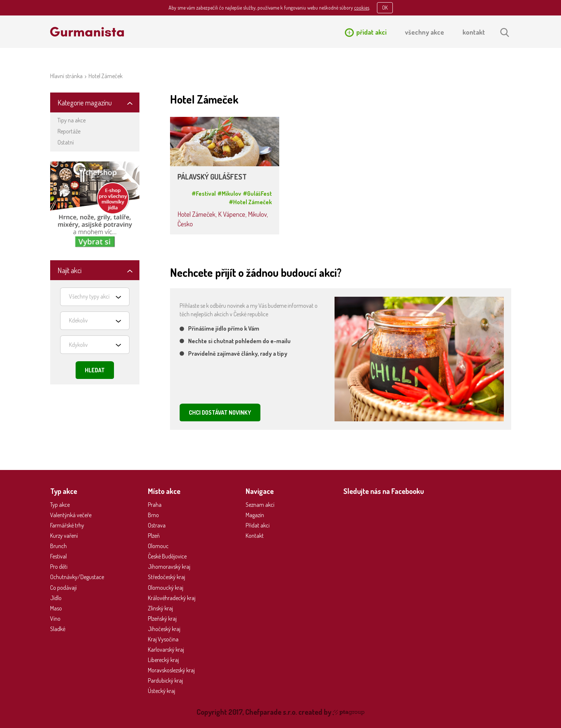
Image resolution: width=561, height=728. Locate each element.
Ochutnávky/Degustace (77, 577)
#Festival (204, 194)
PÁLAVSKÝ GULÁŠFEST (212, 177)
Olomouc (158, 546)
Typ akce (60, 505)
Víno (55, 619)
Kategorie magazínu (85, 102)
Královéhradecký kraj (172, 598)
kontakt (474, 32)
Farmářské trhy (67, 525)
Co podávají (63, 588)
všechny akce (425, 32)
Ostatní (66, 142)
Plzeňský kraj (162, 619)
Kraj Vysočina (163, 639)
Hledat (95, 370)
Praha (155, 505)
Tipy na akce (72, 120)
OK (385, 8)
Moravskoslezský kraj (171, 670)
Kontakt (255, 536)
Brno (153, 515)
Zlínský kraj (160, 608)
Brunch (58, 546)
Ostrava (157, 525)
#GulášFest (257, 194)
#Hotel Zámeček (250, 202)
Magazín (255, 515)
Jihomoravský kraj (169, 567)
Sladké (58, 629)
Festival (58, 556)
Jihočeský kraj (164, 629)
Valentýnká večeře (71, 515)
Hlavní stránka (66, 76)
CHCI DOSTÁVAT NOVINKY (220, 412)
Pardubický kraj (165, 680)
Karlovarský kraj (166, 649)
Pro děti (59, 567)
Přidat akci (258, 525)
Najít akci (70, 270)
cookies (362, 8)
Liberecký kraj (163, 660)
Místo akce (164, 491)
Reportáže (69, 131)
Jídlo (56, 598)
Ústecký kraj (162, 691)
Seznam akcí (260, 505)
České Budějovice (167, 556)
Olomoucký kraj (166, 588)
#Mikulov (229, 194)
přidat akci (371, 32)
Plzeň (154, 536)
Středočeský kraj (167, 577)
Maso (56, 608)
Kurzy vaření (64, 536)
